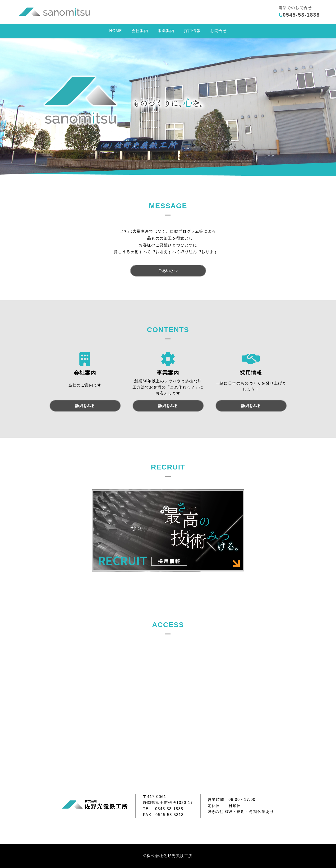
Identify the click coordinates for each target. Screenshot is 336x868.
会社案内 (140, 31)
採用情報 (192, 31)
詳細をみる (85, 406)
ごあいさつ (168, 271)
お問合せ (218, 31)
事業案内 (166, 31)
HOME (115, 31)
